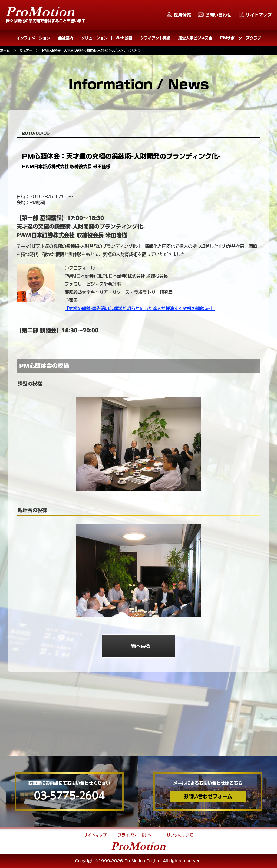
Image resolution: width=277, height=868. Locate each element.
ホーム (5, 50)
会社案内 (66, 38)
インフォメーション (33, 38)
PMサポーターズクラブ (241, 38)
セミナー (26, 50)
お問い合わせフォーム (208, 796)
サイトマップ (259, 15)
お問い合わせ (218, 15)
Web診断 (124, 38)
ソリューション (94, 38)
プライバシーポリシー (137, 835)
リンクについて (180, 835)
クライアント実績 (155, 38)
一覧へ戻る (138, 646)
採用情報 (182, 15)
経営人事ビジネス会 (195, 38)
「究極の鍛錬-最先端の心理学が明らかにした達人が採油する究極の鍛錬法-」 (140, 308)
